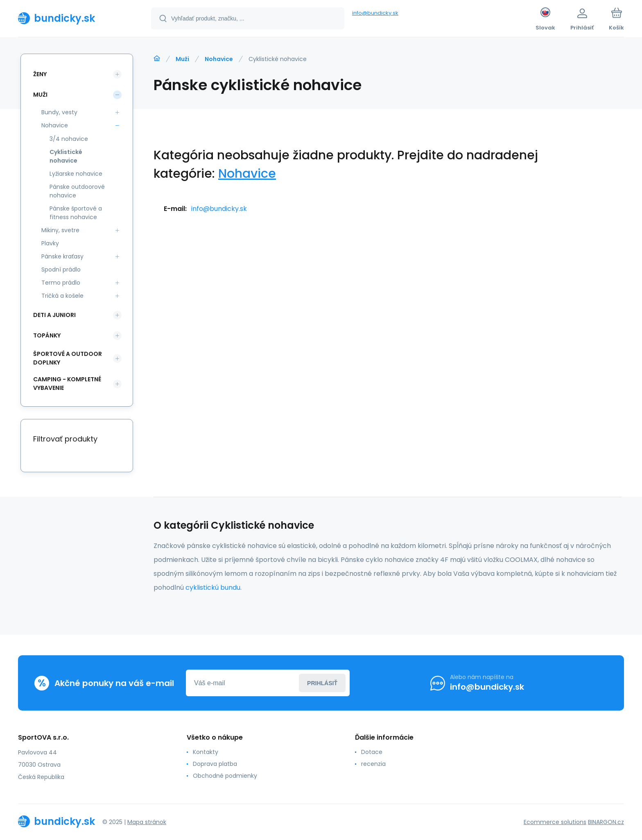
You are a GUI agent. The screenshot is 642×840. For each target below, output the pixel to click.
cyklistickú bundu (213, 588)
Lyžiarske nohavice (76, 174)
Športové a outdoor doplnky (68, 358)
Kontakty (206, 752)
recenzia (373, 764)
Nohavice (219, 59)
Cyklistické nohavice (66, 156)
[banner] (74, 18)
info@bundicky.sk (375, 13)
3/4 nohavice (69, 139)
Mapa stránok (147, 822)
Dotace (372, 752)
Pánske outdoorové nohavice (77, 191)
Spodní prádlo (61, 269)
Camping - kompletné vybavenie (67, 384)
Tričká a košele (62, 296)
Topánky (47, 335)
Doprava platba (215, 764)
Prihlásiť (322, 683)
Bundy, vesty (59, 112)
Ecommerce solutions (555, 822)
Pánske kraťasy (62, 256)
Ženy (40, 74)
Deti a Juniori (54, 315)
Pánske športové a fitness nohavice (76, 213)
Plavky (50, 243)
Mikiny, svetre (60, 230)
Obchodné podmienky (225, 776)
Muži (182, 59)
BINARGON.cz (606, 822)
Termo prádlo (61, 283)
